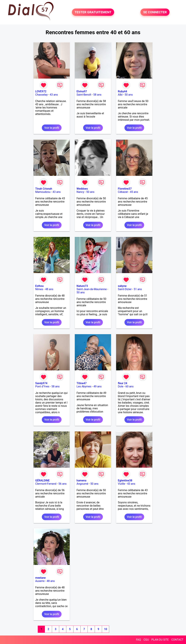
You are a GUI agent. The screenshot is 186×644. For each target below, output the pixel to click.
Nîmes (39, 289)
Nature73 (82, 286)
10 (106, 629)
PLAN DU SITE (160, 640)
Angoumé (82, 484)
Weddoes (82, 189)
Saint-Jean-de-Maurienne (92, 289)
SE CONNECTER (155, 12)
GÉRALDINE (42, 480)
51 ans (138, 289)
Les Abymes (84, 386)
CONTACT (177, 640)
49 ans (98, 386)
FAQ (138, 640)
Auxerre (40, 581)
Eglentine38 (125, 480)
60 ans (130, 386)
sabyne (122, 286)
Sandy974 (41, 383)
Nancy (80, 192)
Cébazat (123, 192)
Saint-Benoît (84, 95)
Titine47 (82, 383)
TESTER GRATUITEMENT (93, 12)
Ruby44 (122, 91)
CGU (146, 640)
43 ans (54, 95)
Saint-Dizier (125, 289)
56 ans (63, 484)
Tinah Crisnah (44, 189)
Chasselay (41, 95)
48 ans (49, 289)
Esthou (39, 286)
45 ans (134, 192)
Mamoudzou (43, 192)
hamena (81, 480)
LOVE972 (41, 91)
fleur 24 (122, 383)
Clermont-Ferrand (46, 484)
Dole (121, 386)
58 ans (97, 95)
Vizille (121, 484)
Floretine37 (125, 189)
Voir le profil (52, 128)
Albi (120, 95)
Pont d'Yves (42, 386)
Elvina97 (82, 91)
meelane (40, 578)
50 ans (129, 95)
